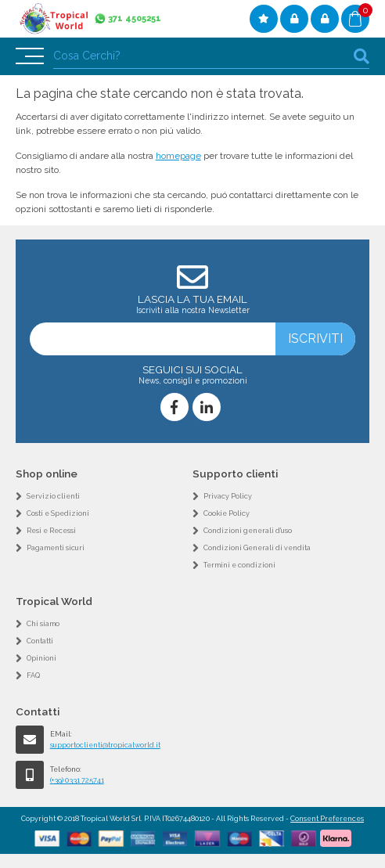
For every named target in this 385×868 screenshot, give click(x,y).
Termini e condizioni (239, 565)
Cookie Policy (227, 513)
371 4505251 (135, 18)
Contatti (40, 641)
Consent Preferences (327, 819)
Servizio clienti (53, 496)
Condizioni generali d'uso (248, 531)
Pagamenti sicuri (56, 548)
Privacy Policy (228, 496)
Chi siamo (43, 624)
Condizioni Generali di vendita (257, 548)
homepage (178, 156)
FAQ (33, 675)
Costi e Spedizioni (58, 513)
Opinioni (41, 658)
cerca (362, 56)
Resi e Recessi (51, 531)
